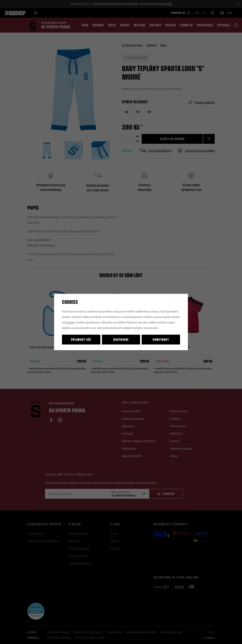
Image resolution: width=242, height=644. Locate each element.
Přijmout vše (81, 339)
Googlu (70, 322)
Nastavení (121, 339)
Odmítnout (161, 339)
